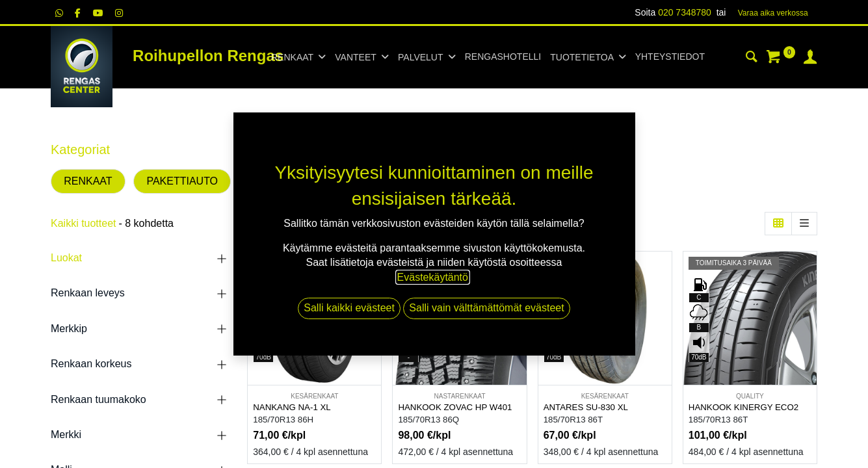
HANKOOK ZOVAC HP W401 (455, 407)
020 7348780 (685, 12)
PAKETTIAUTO (182, 181)
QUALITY (750, 396)
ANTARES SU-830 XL (586, 407)
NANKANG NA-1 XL (292, 407)
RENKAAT (88, 181)
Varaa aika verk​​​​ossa (773, 13)
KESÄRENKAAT (314, 396)
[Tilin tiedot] (810, 58)
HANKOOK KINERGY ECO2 (743, 407)
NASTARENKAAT (459, 396)
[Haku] (752, 58)
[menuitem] (503, 57)
